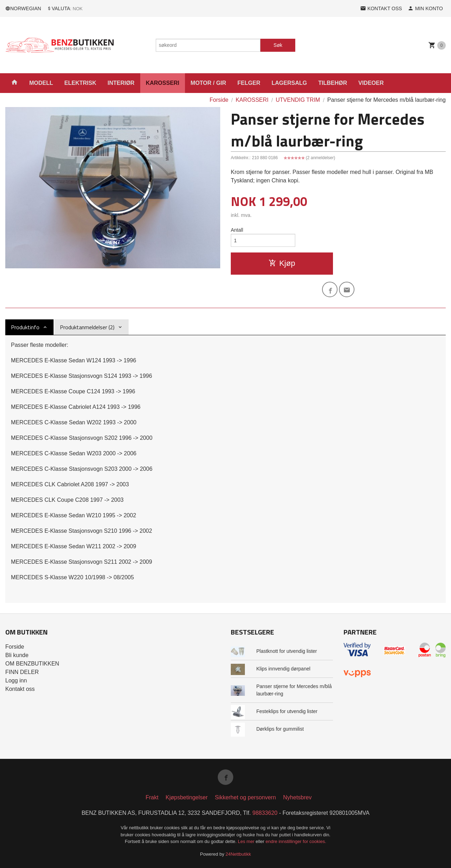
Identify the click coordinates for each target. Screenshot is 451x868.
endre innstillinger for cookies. (296, 841)
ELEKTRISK (81, 83)
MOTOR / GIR (208, 83)
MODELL (41, 83)
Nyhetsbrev (298, 797)
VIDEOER (371, 83)
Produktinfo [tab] (25, 327)
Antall (237, 230)
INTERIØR (121, 83)
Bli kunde (17, 655)
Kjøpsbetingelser (187, 797)
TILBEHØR (333, 83)
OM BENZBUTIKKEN (32, 664)
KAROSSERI (163, 83)
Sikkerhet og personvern (245, 797)
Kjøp (282, 263)
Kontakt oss (20, 689)
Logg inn (16, 680)
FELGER (249, 83)
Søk (278, 45)
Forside (219, 100)
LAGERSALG (289, 83)
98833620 (265, 813)
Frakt (152, 797)
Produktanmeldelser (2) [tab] (87, 327)
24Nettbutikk (238, 854)
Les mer (247, 841)
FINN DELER (22, 672)
